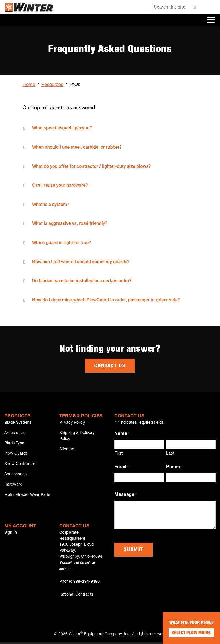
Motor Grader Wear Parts (27, 497)
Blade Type (14, 444)
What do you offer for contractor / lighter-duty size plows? (91, 166)
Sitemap (67, 450)
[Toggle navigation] (211, 20)
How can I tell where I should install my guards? (81, 262)
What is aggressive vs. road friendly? (70, 223)
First (119, 453)
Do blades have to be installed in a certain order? (82, 281)
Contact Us (110, 366)
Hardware (13, 486)
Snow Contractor (20, 465)
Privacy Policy (72, 423)
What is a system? (51, 204)
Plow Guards (16, 454)
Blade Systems (18, 423)
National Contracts (76, 597)
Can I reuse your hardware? (60, 185)
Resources (52, 85)
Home (29, 85)
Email (121, 467)
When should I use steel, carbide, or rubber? (77, 147)
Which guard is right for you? (61, 243)
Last (170, 453)
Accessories (15, 476)
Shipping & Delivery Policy (77, 436)
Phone (173, 467)
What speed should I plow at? (62, 128)
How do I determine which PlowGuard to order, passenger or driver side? (106, 300)
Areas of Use (16, 433)
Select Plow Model (191, 633)
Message (125, 495)
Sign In (11, 535)
